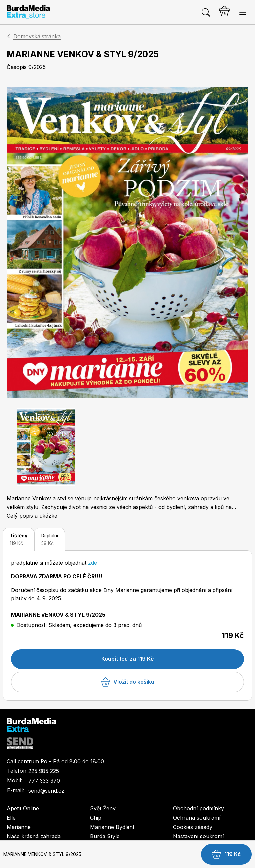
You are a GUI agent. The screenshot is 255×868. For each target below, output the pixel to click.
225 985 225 (44, 771)
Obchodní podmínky (199, 808)
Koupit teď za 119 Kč (127, 659)
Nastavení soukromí (198, 836)
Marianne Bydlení (112, 827)
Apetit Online (23, 808)
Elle (11, 818)
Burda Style (105, 836)
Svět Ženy (103, 808)
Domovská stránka (37, 36)
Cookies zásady (193, 827)
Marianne (19, 827)
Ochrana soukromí (197, 818)
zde (92, 563)
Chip (96, 818)
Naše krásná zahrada (34, 836)
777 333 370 (44, 781)
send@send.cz (46, 791)
